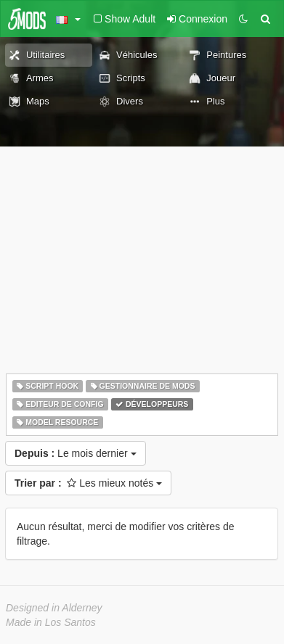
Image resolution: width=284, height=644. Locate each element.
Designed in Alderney (54, 608)
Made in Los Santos (51, 622)
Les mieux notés (88, 483)
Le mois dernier (76, 453)
